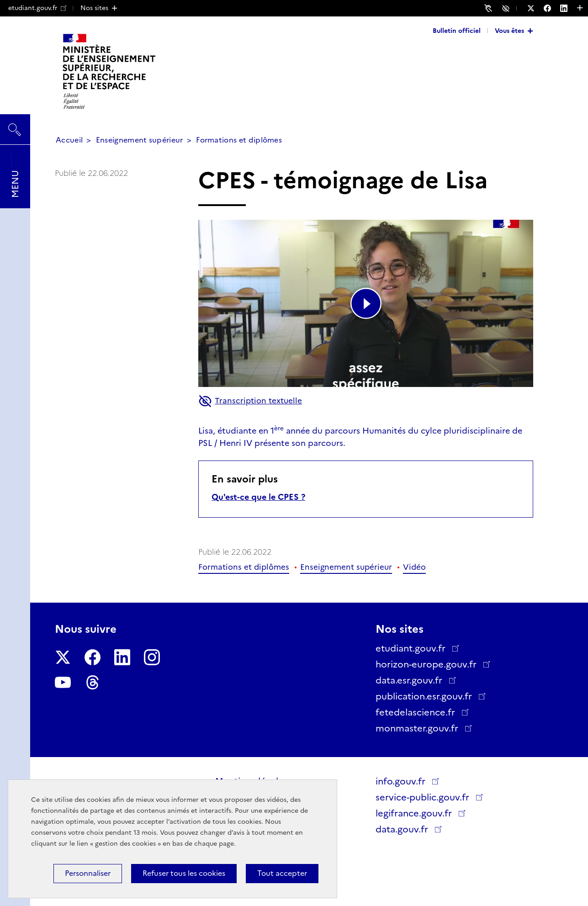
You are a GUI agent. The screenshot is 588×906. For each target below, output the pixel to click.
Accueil (69, 140)
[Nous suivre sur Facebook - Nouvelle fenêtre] (552, 8)
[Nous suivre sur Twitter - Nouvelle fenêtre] (535, 8)
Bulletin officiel (457, 31)
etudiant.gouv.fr (37, 8)
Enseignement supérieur (140, 140)
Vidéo (414, 567)
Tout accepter (282, 873)
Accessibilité (507, 8)
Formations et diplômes (239, 140)
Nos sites (94, 8)
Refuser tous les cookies (184, 873)
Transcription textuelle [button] (250, 401)
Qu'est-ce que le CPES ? (258, 497)
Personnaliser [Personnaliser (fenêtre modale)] (88, 873)
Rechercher (15, 125)
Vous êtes (509, 31)
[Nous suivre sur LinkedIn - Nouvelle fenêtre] (568, 8)
